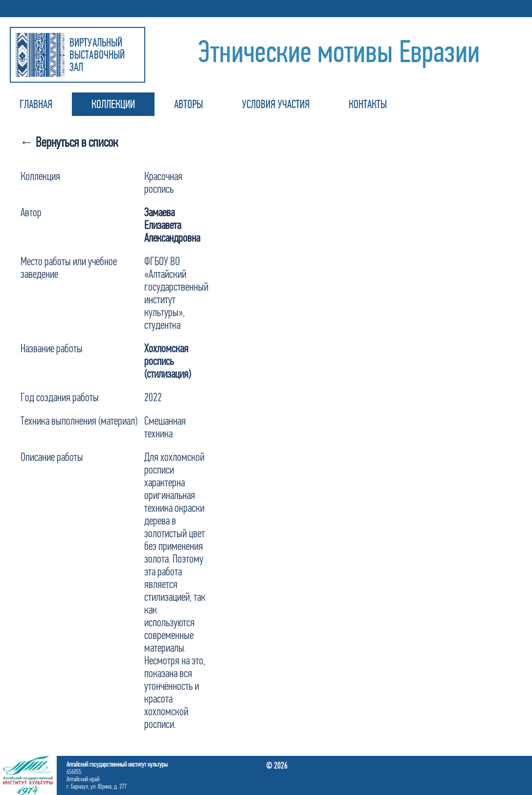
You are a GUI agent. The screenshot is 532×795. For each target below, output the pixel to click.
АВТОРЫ (188, 104)
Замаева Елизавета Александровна (172, 225)
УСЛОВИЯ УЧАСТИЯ (276, 104)
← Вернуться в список (69, 142)
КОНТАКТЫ (368, 104)
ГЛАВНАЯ (36, 104)
